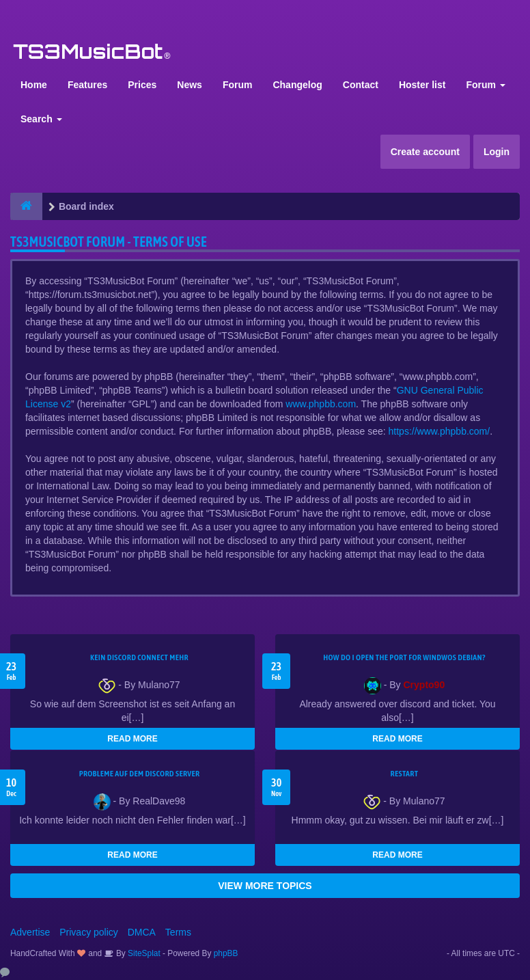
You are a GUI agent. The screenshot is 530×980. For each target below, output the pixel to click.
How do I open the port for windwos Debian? (404, 657)
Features (87, 85)
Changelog (297, 85)
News (190, 85)
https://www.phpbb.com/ (440, 431)
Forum (238, 85)
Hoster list (422, 85)
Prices (142, 85)
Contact (361, 85)
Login (497, 152)
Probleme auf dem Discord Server (140, 774)
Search (41, 119)
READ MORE (132, 739)
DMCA (142, 932)
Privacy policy (89, 932)
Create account (425, 152)
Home (34, 85)
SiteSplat (143, 953)
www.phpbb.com (321, 404)
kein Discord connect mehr (139, 657)
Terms (178, 932)
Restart (405, 774)
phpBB (226, 953)
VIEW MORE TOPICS (265, 886)
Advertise (30, 932)
